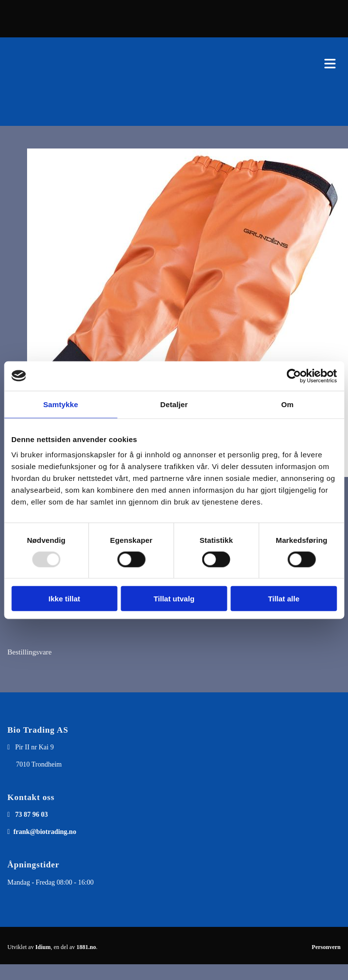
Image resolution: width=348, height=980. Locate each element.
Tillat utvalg (174, 599)
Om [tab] (287, 404)
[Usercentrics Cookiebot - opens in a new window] (294, 376)
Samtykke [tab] (61, 404)
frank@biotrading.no (45, 832)
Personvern (326, 947)
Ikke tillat (64, 599)
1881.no (86, 947)
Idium (43, 947)
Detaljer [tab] (174, 404)
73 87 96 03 (32, 815)
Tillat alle (284, 599)
